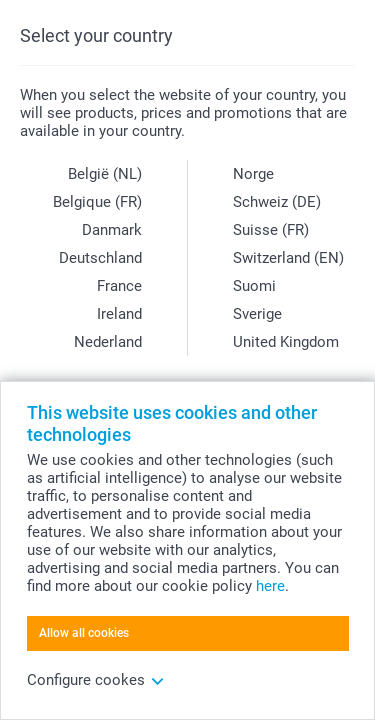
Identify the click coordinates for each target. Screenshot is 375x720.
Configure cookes (96, 680)
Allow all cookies (84, 633)
